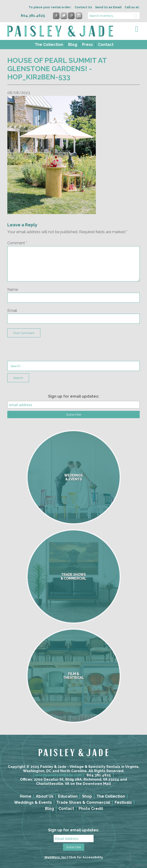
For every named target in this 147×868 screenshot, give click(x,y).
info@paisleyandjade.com (59, 775)
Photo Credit (91, 809)
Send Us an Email (108, 7)
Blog (73, 45)
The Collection (49, 45)
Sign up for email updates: (74, 396)
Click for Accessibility (86, 857)
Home (26, 796)
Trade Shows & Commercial (83, 802)
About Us (45, 796)
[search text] (114, 16)
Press (88, 45)
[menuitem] (48, 45)
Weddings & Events (33, 802)
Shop (87, 796)
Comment (17, 243)
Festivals (123, 802)
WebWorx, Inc (55, 857)
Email (12, 311)
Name (13, 290)
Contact (106, 45)
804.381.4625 (99, 775)
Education (68, 796)
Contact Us (83, 7)
